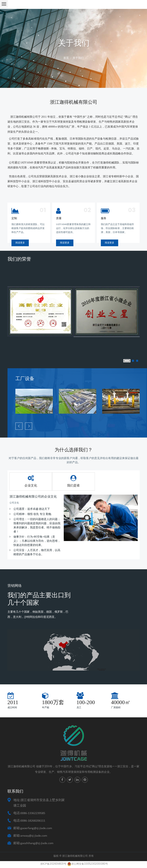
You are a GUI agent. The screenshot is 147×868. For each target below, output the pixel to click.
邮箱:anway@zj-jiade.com (30, 836)
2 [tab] (133, 361)
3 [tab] (137, 361)
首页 (66, 58)
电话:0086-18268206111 (29, 821)
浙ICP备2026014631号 (53, 864)
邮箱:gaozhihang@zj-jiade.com (33, 843)
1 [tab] (127, 361)
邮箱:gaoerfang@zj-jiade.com (33, 828)
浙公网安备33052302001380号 (88, 864)
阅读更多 (20, 243)
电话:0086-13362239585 (29, 813)
